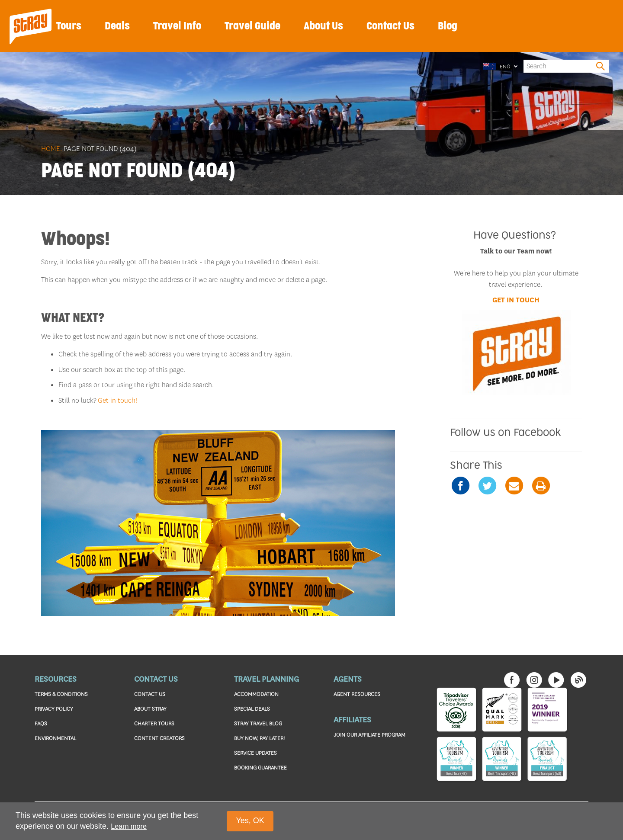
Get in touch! (117, 400)
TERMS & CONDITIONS (61, 694)
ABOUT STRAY (150, 709)
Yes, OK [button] (250, 821)
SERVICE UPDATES (255, 753)
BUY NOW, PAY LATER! (259, 738)
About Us (323, 26)
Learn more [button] (129, 826)
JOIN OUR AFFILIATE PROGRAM (369, 735)
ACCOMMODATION (256, 694)
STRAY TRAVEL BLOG (258, 723)
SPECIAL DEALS (252, 709)
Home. (51, 149)
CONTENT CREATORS (159, 738)
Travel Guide (252, 26)
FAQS (41, 723)
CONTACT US (150, 694)
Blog (448, 26)
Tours (69, 26)
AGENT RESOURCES (357, 694)
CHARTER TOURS (154, 723)
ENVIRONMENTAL (55, 738)
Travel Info (177, 26)
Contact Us (390, 26)
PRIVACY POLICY (54, 709)
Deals (117, 26)
